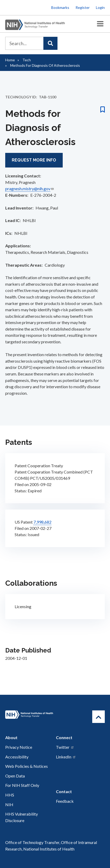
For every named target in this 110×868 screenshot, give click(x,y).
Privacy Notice (19, 747)
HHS (10, 795)
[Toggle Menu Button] (100, 24)
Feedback (65, 801)
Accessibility (17, 757)
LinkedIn (66, 757)
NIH (9, 804)
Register (83, 7)
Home (10, 60)
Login (100, 7)
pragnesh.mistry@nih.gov (30, 188)
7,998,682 (42, 522)
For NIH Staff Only (22, 785)
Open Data (15, 776)
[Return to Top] (99, 717)
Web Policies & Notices (27, 766)
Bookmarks (60, 7)
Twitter (65, 747)
